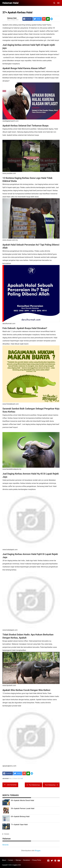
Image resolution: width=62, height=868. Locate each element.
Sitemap (18, 860)
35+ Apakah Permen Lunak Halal (23, 808)
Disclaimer (27, 860)
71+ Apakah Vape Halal (19, 825)
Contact (11, 860)
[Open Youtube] (59, 861)
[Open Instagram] (55, 861)
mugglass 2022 (17, 865)
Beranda (5, 845)
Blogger (38, 851)
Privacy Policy (37, 860)
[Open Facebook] (48, 861)
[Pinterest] (44, 19)
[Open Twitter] (52, 861)
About (4, 860)
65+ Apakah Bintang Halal (20, 816)
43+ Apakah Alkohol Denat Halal (22, 800)
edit (22, 779)
